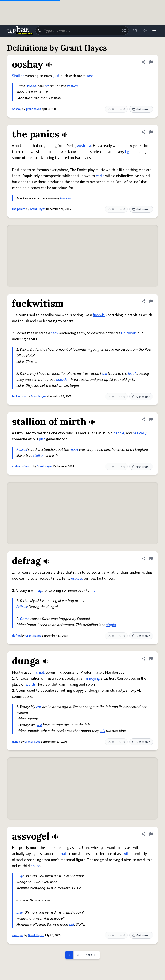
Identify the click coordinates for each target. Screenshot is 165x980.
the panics (19, 209)
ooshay (17, 109)
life (93, 590)
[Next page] (91, 955)
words (31, 684)
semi (55, 333)
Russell (22, 450)
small (40, 672)
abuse (35, 866)
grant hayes (33, 109)
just (57, 76)
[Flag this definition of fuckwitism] (151, 301)
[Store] (135, 31)
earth (100, 176)
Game (25, 619)
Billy (20, 876)
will (104, 374)
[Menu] (154, 31)
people (119, 433)
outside (62, 380)
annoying (93, 678)
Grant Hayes (38, 209)
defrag (16, 636)
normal (60, 854)
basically (140, 433)
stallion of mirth (22, 466)
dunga (16, 742)
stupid (111, 625)
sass (90, 76)
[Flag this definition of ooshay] (151, 62)
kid (72, 924)
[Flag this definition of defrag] (151, 559)
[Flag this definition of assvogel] (151, 834)
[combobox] (82, 31)
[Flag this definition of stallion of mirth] (151, 419)
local (132, 374)
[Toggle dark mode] (145, 31)
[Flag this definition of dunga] (151, 659)
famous (66, 198)
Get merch (141, 109)
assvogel (18, 935)
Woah (32, 86)
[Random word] (124, 31)
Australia (84, 146)
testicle (73, 86)
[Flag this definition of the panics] (151, 132)
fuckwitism (19, 397)
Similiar (18, 76)
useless (77, 578)
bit (47, 86)
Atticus (22, 607)
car (39, 707)
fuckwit (99, 315)
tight (129, 152)
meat (74, 450)
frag (39, 590)
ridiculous (129, 333)
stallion (39, 456)
